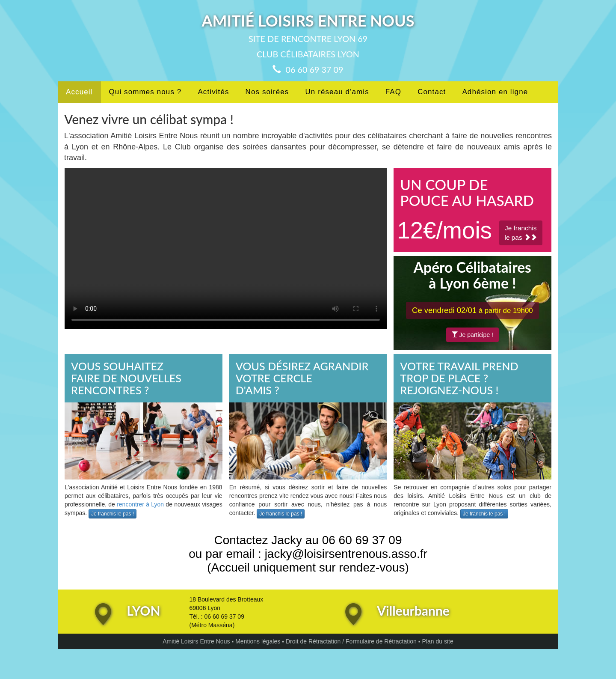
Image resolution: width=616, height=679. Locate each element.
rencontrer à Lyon (140, 504)
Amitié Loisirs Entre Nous (196, 641)
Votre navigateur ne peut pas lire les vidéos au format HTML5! (226, 249)
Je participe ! (472, 335)
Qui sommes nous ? (145, 92)
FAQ (393, 92)
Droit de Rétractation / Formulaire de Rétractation (351, 641)
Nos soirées (267, 92)
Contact (432, 92)
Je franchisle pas (521, 233)
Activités (213, 92)
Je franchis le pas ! (113, 514)
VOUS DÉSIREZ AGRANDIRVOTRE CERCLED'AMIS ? (302, 378)
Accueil (79, 92)
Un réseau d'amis (337, 92)
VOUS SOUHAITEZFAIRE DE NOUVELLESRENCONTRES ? (126, 378)
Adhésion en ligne (495, 92)
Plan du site (438, 641)
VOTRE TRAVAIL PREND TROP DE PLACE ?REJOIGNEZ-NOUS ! (459, 378)
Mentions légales (258, 641)
